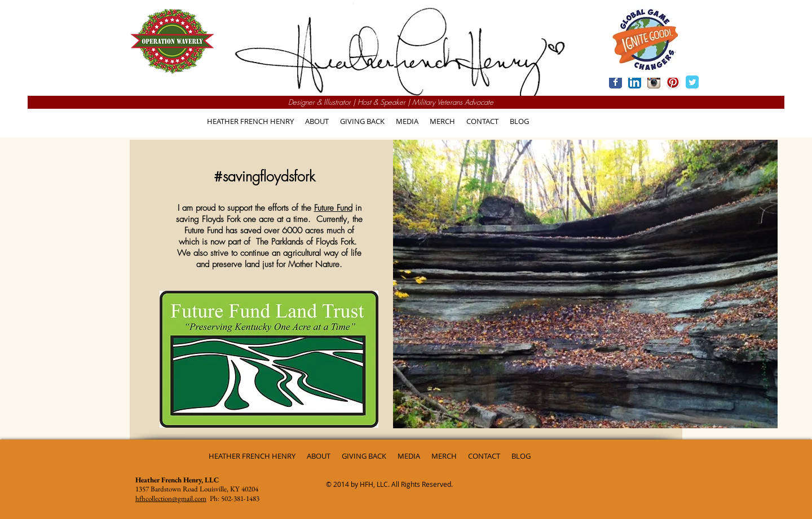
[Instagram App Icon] (654, 82)
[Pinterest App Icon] (673, 82)
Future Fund (333, 208)
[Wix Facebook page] (615, 82)
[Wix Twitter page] (692, 82)
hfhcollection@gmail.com (171, 498)
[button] (362, 121)
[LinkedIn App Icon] (635, 82)
